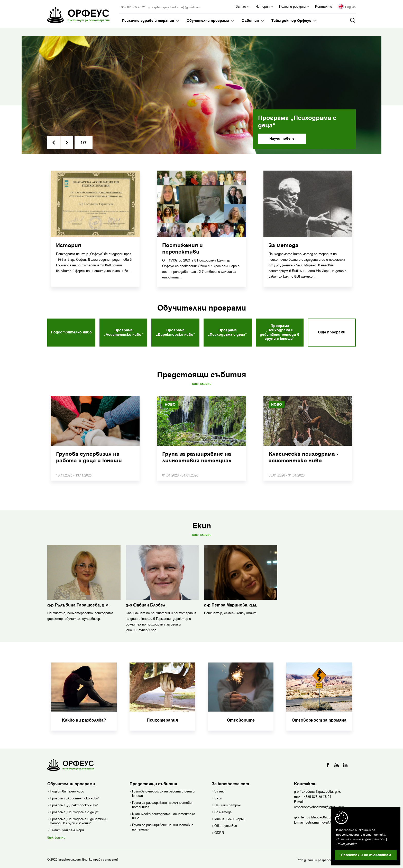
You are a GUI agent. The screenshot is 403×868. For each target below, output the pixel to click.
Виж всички (202, 382)
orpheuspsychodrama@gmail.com (176, 7)
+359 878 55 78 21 (132, 7)
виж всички (56, 836)
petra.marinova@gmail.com (326, 821)
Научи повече (282, 139)
